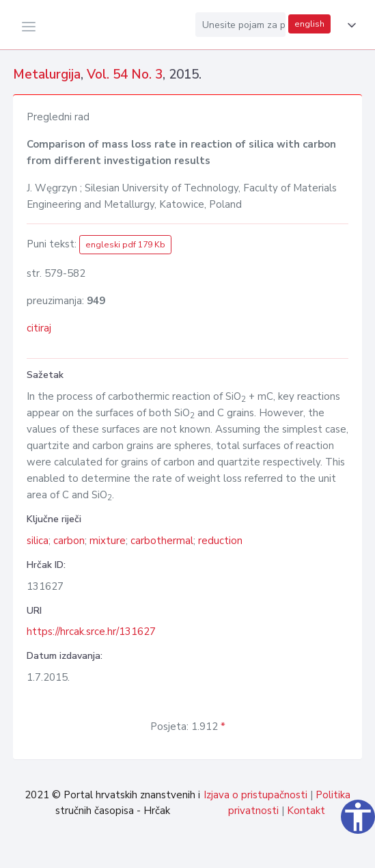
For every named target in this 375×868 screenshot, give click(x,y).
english (309, 24)
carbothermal (162, 541)
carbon (69, 541)
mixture (108, 541)
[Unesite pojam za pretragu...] (240, 25)
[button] (349, 25)
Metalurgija (47, 74)
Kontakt (306, 811)
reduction (220, 541)
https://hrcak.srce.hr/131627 (91, 632)
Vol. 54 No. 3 (125, 74)
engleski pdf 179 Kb (125, 245)
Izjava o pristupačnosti (255, 795)
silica (38, 541)
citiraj (39, 328)
